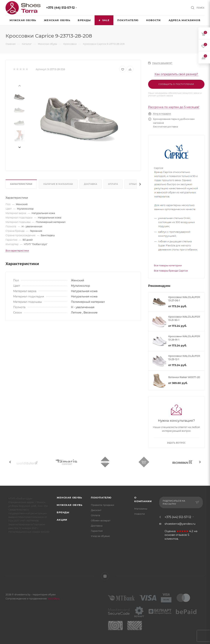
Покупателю (101, 498)
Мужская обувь (69, 505)
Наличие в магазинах (58, 184)
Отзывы (134, 184)
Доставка (91, 184)
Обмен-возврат (101, 520)
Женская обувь (69, 498)
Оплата (113, 184)
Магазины (141, 509)
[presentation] (19, 85)
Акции (62, 520)
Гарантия (97, 531)
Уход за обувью (100, 536)
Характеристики (21, 184)
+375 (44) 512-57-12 (60, 8)
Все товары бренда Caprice (171, 271)
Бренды (63, 512)
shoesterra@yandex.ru (180, 524)
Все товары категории (168, 265)
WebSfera (53, 599)
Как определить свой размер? (176, 74)
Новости (140, 514)
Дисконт (96, 510)
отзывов (181, 535)
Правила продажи (103, 505)
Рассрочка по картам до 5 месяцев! (174, 107)
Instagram (105, 576)
